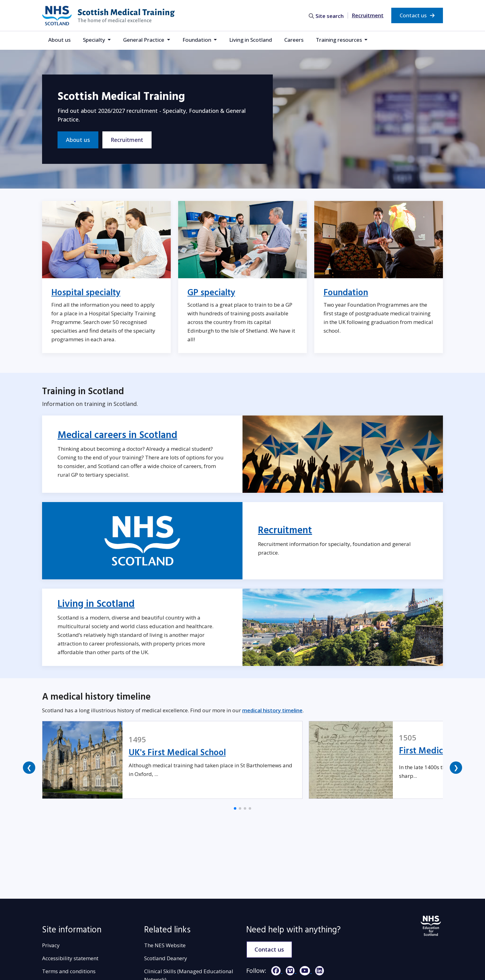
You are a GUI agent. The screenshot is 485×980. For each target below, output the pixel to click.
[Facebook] (275, 971)
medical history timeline (272, 710)
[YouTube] (304, 971)
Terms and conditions (69, 971)
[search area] (327, 15)
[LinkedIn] (318, 971)
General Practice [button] (144, 40)
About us (59, 40)
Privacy (51, 945)
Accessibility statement (70, 958)
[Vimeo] (289, 971)
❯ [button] (456, 767)
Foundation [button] (197, 40)
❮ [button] (29, 767)
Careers (294, 40)
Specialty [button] (95, 40)
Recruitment (368, 15)
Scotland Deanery (166, 958)
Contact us (417, 15)
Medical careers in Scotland (117, 435)
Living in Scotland (251, 40)
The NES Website (165, 945)
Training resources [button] (339, 40)
